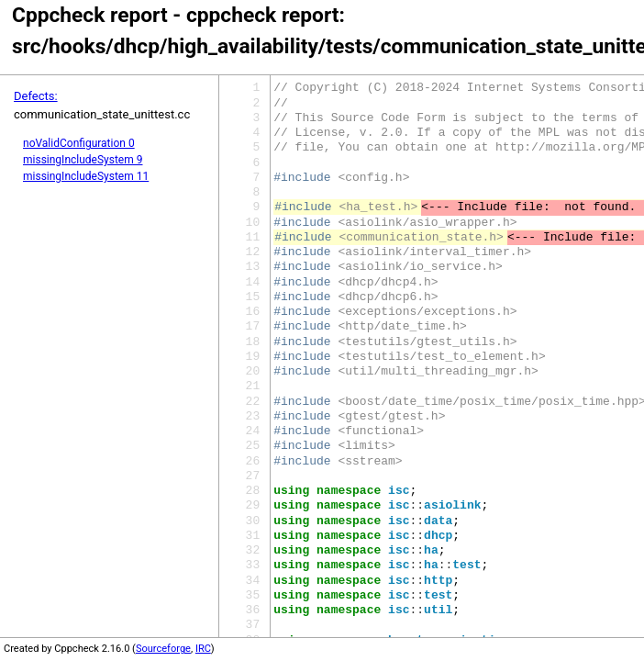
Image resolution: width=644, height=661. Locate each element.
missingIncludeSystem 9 (83, 160)
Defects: (36, 96)
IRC (203, 649)
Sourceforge (163, 649)
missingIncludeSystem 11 (86, 176)
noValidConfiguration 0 (79, 143)
